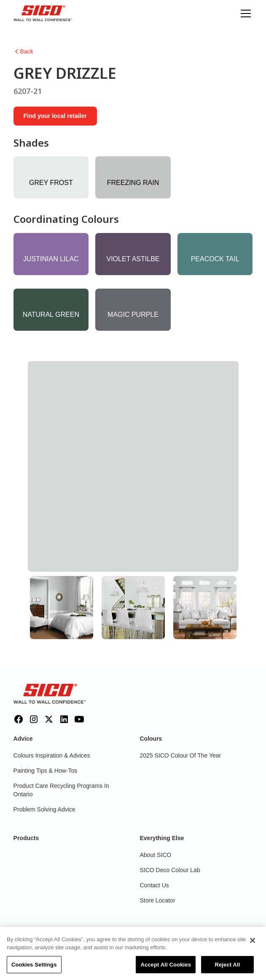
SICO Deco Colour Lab (170, 870)
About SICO (156, 855)
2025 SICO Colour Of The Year (181, 755)
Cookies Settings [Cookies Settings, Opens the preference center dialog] (34, 968)
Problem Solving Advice (44, 809)
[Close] (253, 943)
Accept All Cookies (166, 968)
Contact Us (154, 885)
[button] (244, 13)
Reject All (227, 968)
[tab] (62, 608)
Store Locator (158, 900)
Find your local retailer (55, 116)
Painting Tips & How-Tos (46, 771)
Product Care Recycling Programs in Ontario (61, 790)
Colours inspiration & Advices (52, 755)
